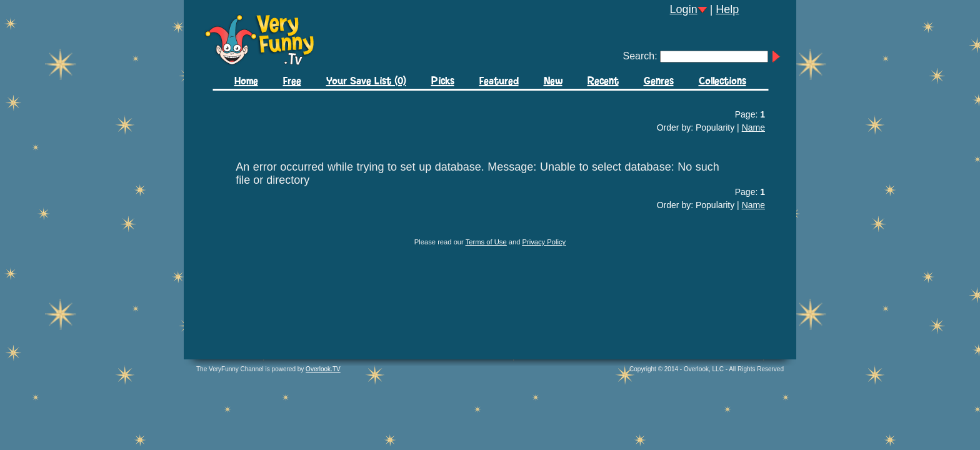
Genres (659, 81)
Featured (499, 81)
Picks (443, 81)
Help (727, 9)
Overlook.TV (323, 369)
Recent (603, 81)
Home (246, 81)
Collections (722, 81)
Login (684, 9)
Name (753, 127)
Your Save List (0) (366, 81)
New (553, 81)
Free (292, 81)
